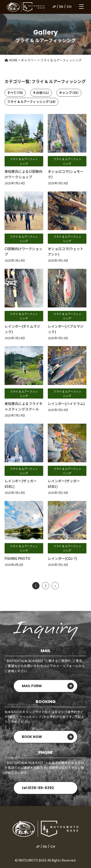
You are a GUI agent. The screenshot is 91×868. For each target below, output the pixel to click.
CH (69, 7)
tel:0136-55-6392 (38, 788)
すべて (15, 93)
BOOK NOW (32, 737)
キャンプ (69, 93)
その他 (41, 93)
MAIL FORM (32, 686)
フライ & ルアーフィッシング (31, 101)
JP (54, 7)
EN (61, 7)
